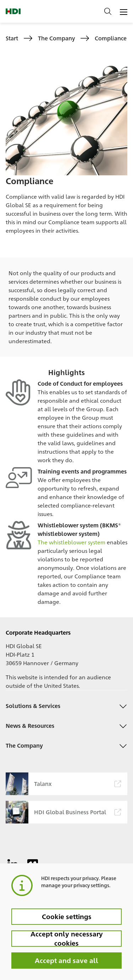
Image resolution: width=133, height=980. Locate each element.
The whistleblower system (71, 542)
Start (12, 38)
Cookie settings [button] (67, 916)
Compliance (111, 38)
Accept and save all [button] (66, 960)
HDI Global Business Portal (63, 812)
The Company (56, 38)
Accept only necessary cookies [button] (67, 939)
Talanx (63, 784)
